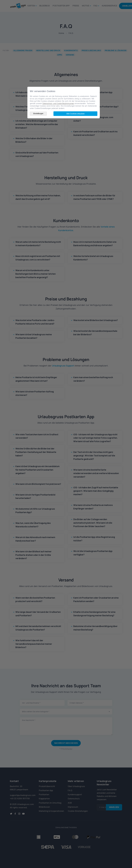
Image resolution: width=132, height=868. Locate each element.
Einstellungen (38, 114)
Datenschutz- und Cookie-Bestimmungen (59, 104)
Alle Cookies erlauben (75, 114)
